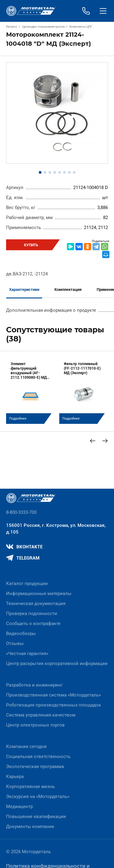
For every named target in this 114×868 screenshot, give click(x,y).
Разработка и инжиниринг (34, 685)
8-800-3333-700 (21, 512)
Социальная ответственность (38, 757)
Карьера (15, 777)
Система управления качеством (41, 715)
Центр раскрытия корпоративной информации (57, 663)
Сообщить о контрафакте (33, 624)
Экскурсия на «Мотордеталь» (38, 796)
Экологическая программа (35, 767)
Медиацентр (19, 806)
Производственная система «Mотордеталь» (54, 695)
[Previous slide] (93, 441)
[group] (30, 391)
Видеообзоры (21, 634)
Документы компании (30, 826)
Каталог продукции (27, 584)
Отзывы (15, 644)
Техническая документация (36, 604)
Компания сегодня (26, 747)
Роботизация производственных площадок (54, 705)
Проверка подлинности (32, 614)
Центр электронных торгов (35, 725)
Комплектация (68, 289)
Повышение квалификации (36, 816)
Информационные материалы (39, 594)
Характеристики (24, 289)
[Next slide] (105, 441)
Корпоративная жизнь (30, 787)
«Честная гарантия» (27, 653)
